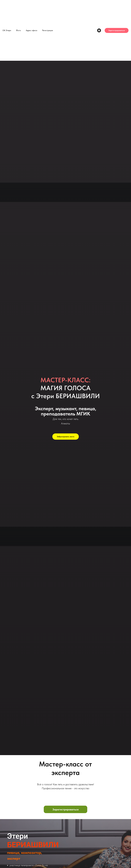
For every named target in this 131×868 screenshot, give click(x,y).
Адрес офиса (32, 30)
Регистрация (48, 30)
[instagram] (99, 30)
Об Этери (7, 30)
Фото (18, 30)
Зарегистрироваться (117, 30)
